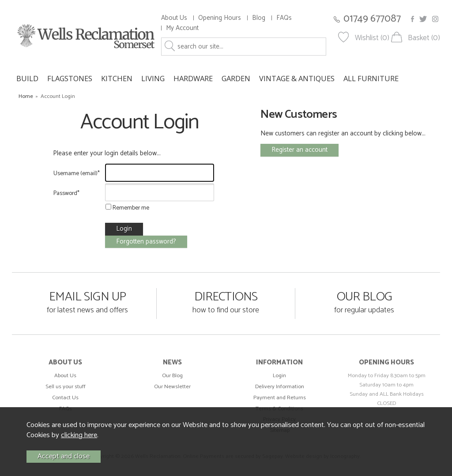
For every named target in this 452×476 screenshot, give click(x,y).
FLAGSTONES (70, 78)
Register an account (299, 150)
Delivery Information (280, 387)
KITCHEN (117, 78)
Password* (66, 193)
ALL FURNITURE (371, 78)
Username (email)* (77, 173)
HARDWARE (193, 78)
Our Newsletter (172, 387)
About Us (174, 18)
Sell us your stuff (66, 387)
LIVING (153, 78)
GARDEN (236, 78)
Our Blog (172, 376)
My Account (182, 28)
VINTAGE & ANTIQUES (297, 78)
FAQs (284, 18)
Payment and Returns (280, 398)
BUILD (27, 78)
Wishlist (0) (372, 38)
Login (279, 376)
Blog (259, 18)
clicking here (79, 435)
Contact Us (65, 398)
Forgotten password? (146, 242)
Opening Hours (220, 18)
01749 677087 (372, 19)
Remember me (127, 208)
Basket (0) (424, 38)
